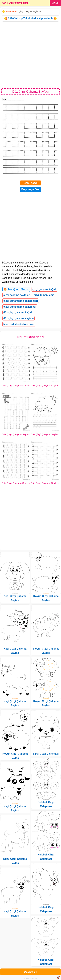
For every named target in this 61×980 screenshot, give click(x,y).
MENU (55, 3)
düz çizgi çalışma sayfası (18, 318)
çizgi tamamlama (44, 295)
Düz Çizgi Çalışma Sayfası (16, 386)
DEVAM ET (31, 972)
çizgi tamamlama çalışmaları (21, 301)
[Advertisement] (31, 55)
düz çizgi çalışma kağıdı (18, 312)
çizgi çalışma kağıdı (44, 289)
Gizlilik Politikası (31, 979)
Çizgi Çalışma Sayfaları (30, 12)
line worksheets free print (19, 324)
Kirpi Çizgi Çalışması (46, 754)
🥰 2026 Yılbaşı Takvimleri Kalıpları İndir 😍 (31, 18)
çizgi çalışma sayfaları (17, 295)
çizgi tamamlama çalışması (20, 307)
